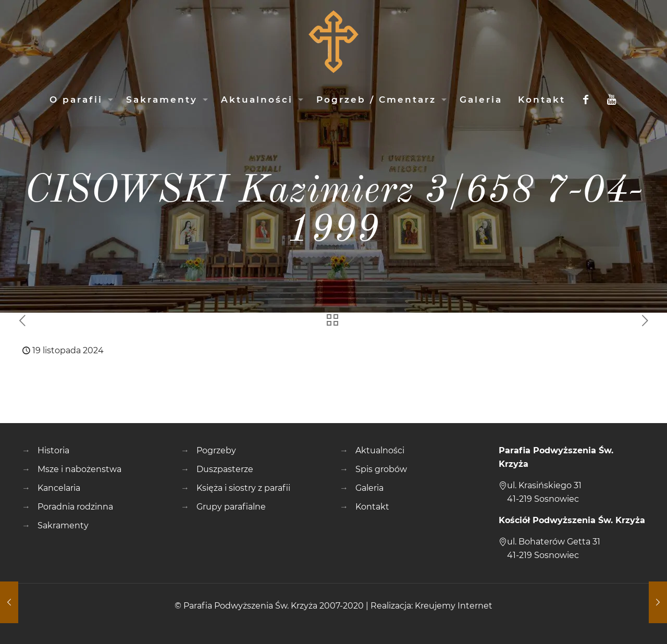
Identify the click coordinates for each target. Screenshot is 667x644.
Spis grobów (381, 469)
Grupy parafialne (231, 507)
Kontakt (372, 507)
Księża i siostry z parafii (243, 488)
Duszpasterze (225, 469)
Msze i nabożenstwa (79, 469)
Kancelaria (59, 488)
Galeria (369, 488)
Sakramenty (63, 525)
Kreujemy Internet (454, 606)
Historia (53, 450)
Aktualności (380, 450)
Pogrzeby (216, 450)
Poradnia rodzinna (75, 507)
